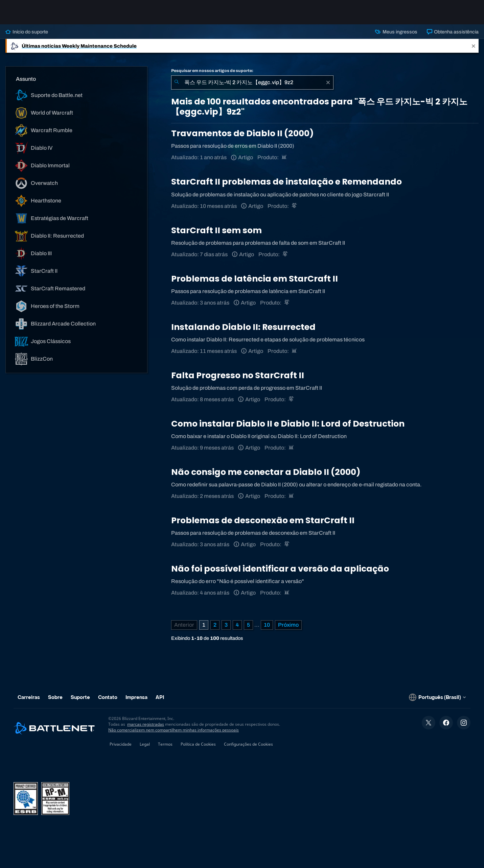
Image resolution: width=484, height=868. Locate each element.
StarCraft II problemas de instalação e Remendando (286, 182)
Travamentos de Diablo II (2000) (243, 133)
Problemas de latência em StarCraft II (255, 279)
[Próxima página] (288, 625)
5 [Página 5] (248, 625)
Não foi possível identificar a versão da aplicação (280, 569)
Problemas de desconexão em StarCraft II (263, 520)
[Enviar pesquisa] (177, 82)
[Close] (474, 46)
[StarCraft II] (295, 206)
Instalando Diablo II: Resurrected (243, 327)
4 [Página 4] (237, 625)
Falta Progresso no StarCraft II (238, 375)
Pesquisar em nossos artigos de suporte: (212, 71)
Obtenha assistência (453, 32)
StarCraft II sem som (216, 230)
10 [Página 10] (267, 625)
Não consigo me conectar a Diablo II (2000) (266, 472)
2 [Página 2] (215, 625)
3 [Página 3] (226, 625)
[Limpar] (328, 82)
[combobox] (252, 82)
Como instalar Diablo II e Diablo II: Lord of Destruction (288, 424)
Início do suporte (27, 32)
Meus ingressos (396, 32)
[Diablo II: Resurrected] (285, 157)
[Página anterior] (184, 625)
